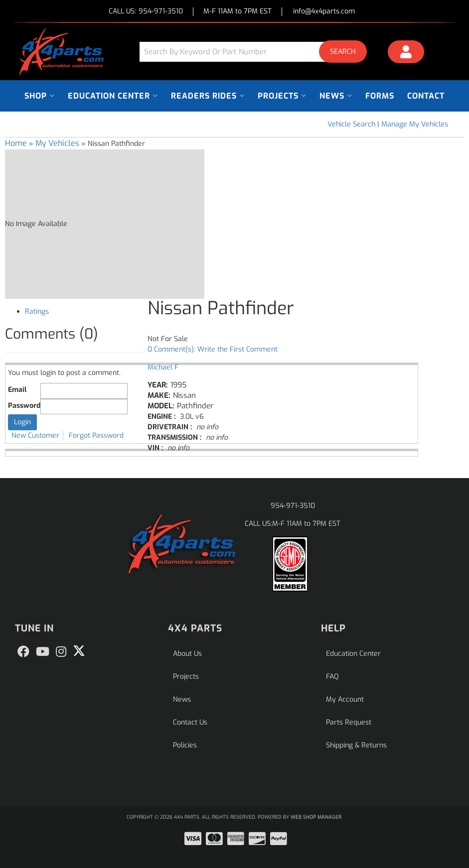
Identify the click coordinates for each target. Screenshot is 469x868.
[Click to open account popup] (406, 53)
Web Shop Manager (316, 817)
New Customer (35, 435)
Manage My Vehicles (415, 124)
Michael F (163, 367)
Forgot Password (96, 435)
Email (17, 390)
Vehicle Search (351, 124)
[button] (257, 52)
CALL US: (146, 12)
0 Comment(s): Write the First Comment (213, 349)
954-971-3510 (293, 506)
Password (24, 406)
